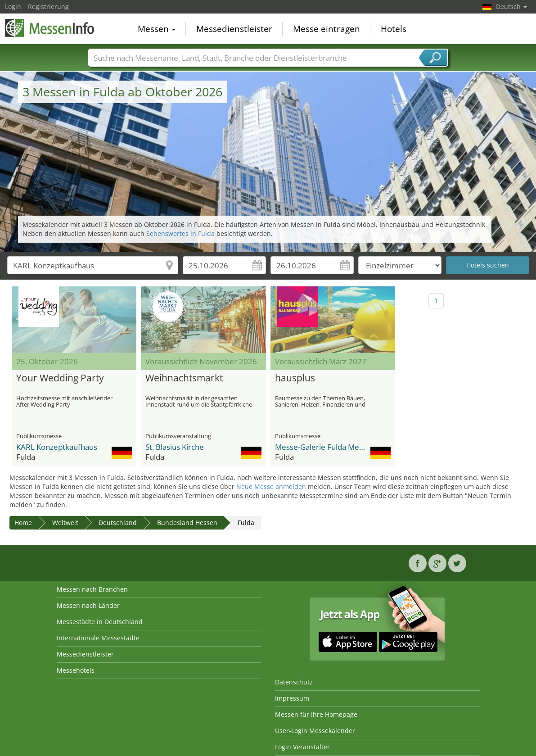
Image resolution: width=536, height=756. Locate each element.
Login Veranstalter (302, 747)
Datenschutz (294, 682)
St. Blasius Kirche (175, 447)
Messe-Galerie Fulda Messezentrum (338, 447)
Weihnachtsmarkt (184, 378)
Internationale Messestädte (98, 638)
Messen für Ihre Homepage (316, 714)
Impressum (292, 698)
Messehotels (76, 670)
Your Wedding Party (60, 378)
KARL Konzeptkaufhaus (57, 447)
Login (13, 7)
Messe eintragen (327, 29)
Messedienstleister (234, 29)
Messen (157, 29)
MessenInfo (50, 28)
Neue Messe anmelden (271, 487)
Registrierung (48, 7)
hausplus (295, 378)
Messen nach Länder (88, 605)
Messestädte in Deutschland (100, 622)
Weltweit (65, 523)
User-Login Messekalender (315, 731)
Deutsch (511, 7)
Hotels (394, 29)
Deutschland (118, 523)
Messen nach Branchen (92, 589)
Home (23, 523)
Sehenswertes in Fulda (180, 233)
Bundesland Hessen (187, 523)
